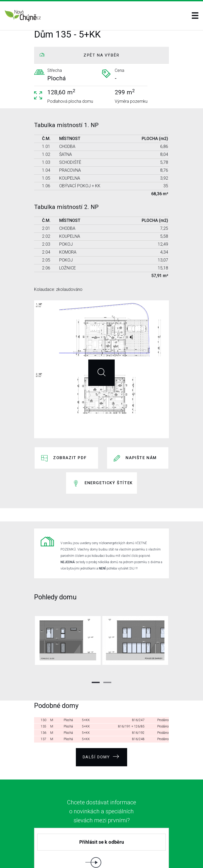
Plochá (68, 683)
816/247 (138, 683)
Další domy (101, 718)
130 (43, 683)
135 (43, 689)
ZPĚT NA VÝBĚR (101, 55)
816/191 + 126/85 (131, 689)
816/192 (138, 696)
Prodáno (163, 683)
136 (43, 696)
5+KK (86, 683)
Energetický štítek (109, 460)
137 (43, 702)
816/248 (138, 702)
